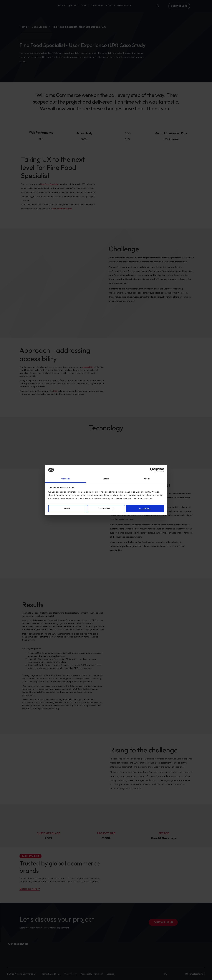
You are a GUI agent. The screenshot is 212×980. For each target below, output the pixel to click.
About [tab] (147, 479)
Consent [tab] (66, 479)
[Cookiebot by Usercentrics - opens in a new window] (152, 470)
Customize (106, 509)
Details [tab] (106, 479)
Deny (67, 509)
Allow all (145, 509)
